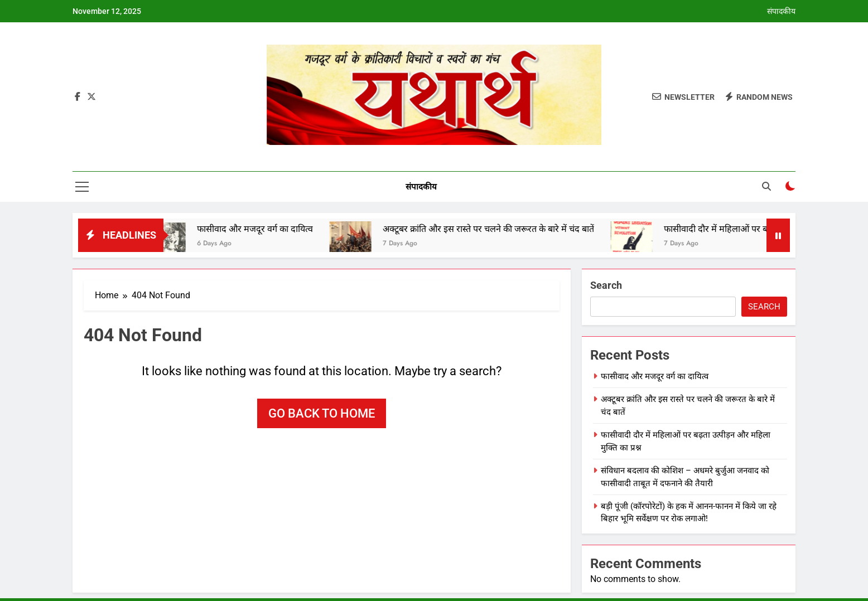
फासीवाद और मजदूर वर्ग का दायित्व (262, 229)
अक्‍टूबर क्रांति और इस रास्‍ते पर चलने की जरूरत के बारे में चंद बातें (496, 229)
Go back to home (322, 413)
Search (606, 285)
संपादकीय (781, 11)
